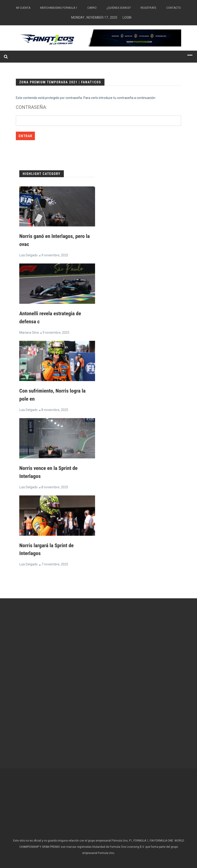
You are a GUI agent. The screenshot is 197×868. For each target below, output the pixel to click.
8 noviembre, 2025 (55, 408)
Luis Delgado (28, 255)
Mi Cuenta (23, 8)
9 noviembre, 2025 (55, 255)
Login (127, 17)
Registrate (148, 8)
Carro (92, 8)
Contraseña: (98, 115)
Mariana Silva (29, 332)
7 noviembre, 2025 (55, 562)
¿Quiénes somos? (119, 8)
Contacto (174, 8)
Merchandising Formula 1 (59, 8)
